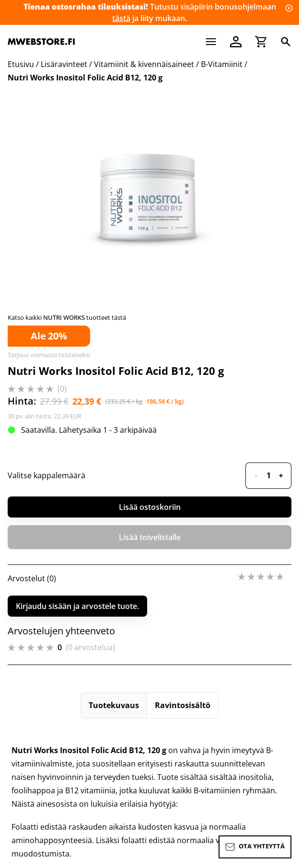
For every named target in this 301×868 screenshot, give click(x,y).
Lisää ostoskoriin (150, 507)
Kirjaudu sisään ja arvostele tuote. (77, 606)
